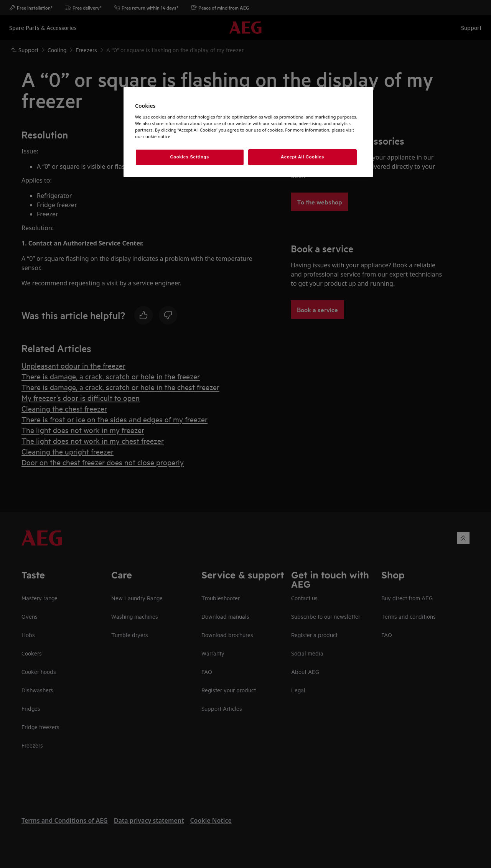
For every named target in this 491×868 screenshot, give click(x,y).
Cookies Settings (189, 157)
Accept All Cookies (302, 157)
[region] (248, 132)
